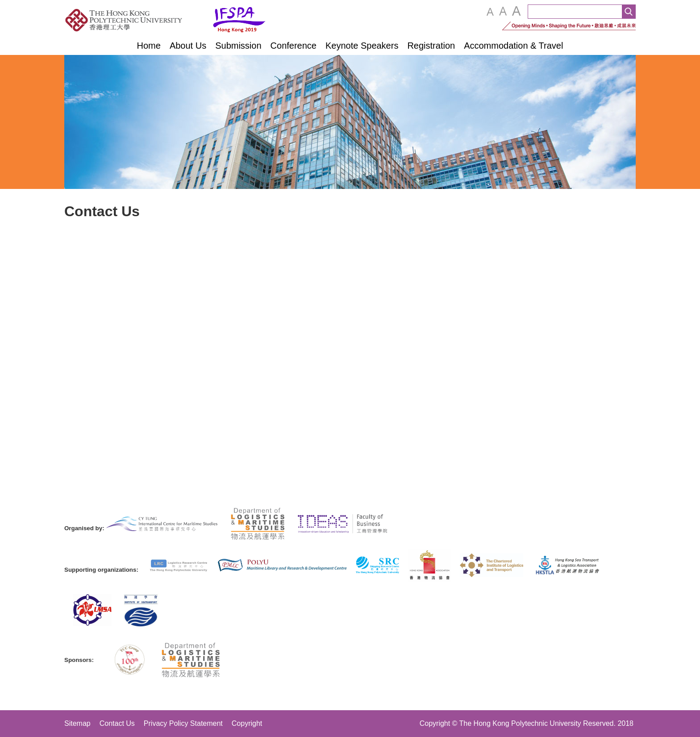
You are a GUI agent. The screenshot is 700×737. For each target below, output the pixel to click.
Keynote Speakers (362, 46)
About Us (188, 46)
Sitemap (77, 723)
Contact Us (117, 723)
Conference (294, 46)
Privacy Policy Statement (183, 723)
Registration (431, 46)
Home (149, 46)
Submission (238, 46)
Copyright (247, 723)
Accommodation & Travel (513, 46)
